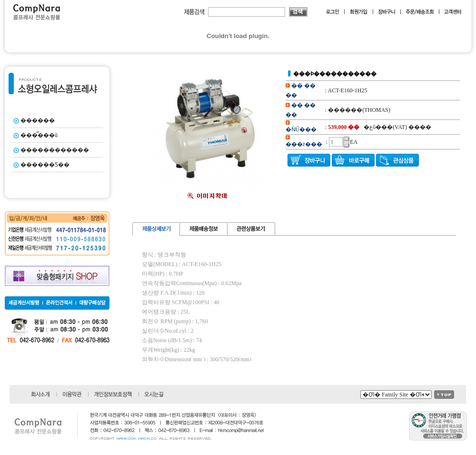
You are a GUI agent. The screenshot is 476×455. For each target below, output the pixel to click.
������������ (55, 150)
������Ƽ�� (45, 165)
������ (38, 120)
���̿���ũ (39, 135)
